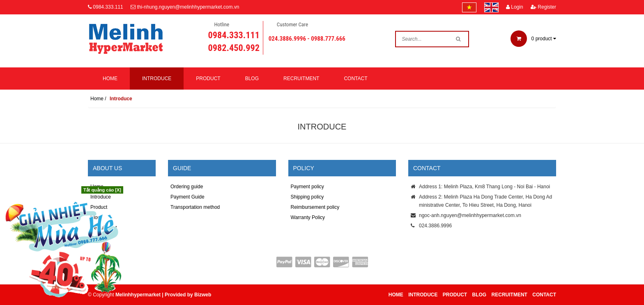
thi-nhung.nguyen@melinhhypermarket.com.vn (188, 7)
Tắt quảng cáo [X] (102, 190)
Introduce (157, 79)
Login (515, 7)
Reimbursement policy (315, 207)
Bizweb (203, 295)
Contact (355, 79)
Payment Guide (187, 197)
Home (110, 79)
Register (543, 7)
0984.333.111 (108, 7)
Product (208, 79)
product (533, 39)
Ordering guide (187, 187)
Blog (252, 79)
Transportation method (195, 207)
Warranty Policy (308, 217)
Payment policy (307, 187)
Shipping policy (307, 197)
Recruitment (301, 79)
